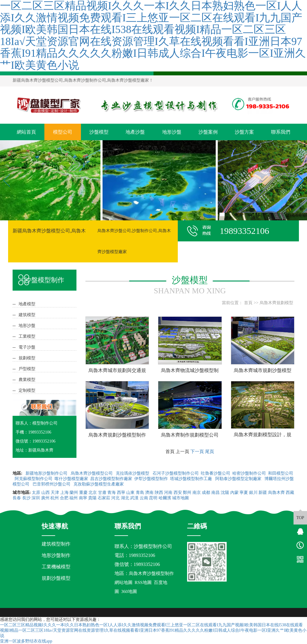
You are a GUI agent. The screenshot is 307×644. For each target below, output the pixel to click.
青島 (140, 493)
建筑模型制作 (56, 544)
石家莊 (104, 498)
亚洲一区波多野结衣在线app (26, 641)
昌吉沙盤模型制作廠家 (111, 479)
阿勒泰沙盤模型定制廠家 (239, 479)
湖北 (125, 498)
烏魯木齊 (276, 493)
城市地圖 (180, 498)
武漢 (134, 498)
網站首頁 (26, 132)
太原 (36, 493)
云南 (144, 498)
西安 (178, 493)
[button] (151, 215)
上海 (64, 493)
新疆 (263, 493)
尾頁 (210, 451)
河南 (168, 493)
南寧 (83, 498)
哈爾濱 (165, 498)
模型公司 (63, 132)
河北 (115, 498)
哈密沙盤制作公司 (249, 473)
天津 (55, 493)
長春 (17, 498)
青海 (112, 493)
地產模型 (27, 304)
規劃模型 (27, 358)
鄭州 (187, 493)
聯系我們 (281, 132)
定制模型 (27, 390)
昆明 (153, 498)
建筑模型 (27, 315)
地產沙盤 (135, 132)
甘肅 (102, 493)
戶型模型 (27, 369)
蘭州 (74, 493)
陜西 (159, 493)
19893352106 (142, 555)
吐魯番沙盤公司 (216, 473)
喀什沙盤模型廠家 (71, 479)
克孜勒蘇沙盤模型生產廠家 (99, 484)
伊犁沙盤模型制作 (151, 479)
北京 (93, 493)
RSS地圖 (143, 582)
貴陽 (92, 498)
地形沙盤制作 (56, 555)
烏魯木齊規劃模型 (276, 303)
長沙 (26, 498)
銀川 (253, 493)
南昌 (216, 493)
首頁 (248, 303)
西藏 (290, 493)
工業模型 (27, 336)
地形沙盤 (172, 132)
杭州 (55, 498)
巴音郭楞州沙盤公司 (52, 484)
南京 (197, 493)
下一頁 (197, 451)
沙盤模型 (99, 132)
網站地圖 (124, 582)
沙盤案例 (208, 132)
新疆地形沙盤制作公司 (47, 473)
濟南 (149, 493)
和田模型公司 (281, 473)
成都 (206, 493)
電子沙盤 (27, 347)
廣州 (45, 498)
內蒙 (234, 493)
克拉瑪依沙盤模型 (133, 473)
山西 (46, 493)
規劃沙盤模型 (56, 578)
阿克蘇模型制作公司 (34, 479)
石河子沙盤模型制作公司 (176, 473)
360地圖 (129, 591)
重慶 (83, 493)
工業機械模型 (56, 567)
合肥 (64, 498)
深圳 (36, 498)
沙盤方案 (244, 132)
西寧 (121, 493)
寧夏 (244, 493)
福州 (73, 498)
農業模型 (27, 380)
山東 (130, 493)
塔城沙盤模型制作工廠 (192, 479)
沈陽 (225, 493)
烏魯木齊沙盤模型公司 (92, 473)
